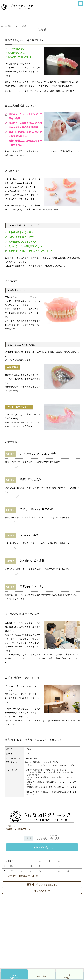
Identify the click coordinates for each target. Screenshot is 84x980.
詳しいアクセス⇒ (42, 891)
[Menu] (81, 3)
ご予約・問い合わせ (42, 847)
